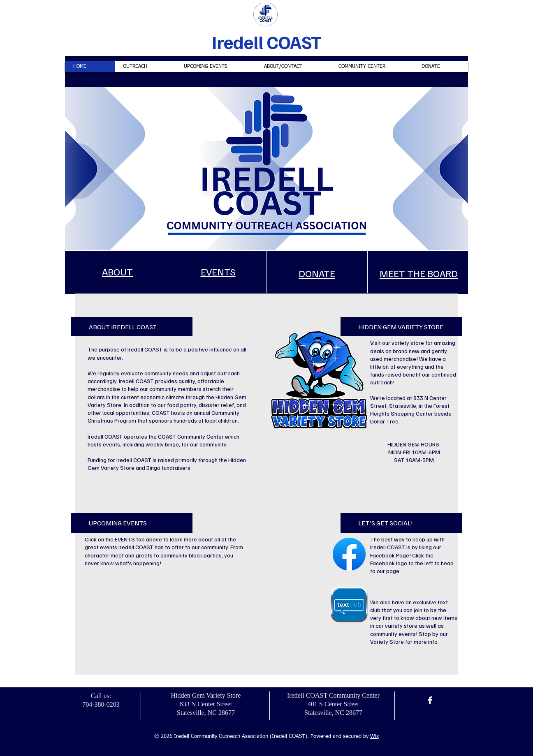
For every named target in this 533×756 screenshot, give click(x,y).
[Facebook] (430, 700)
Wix (374, 736)
